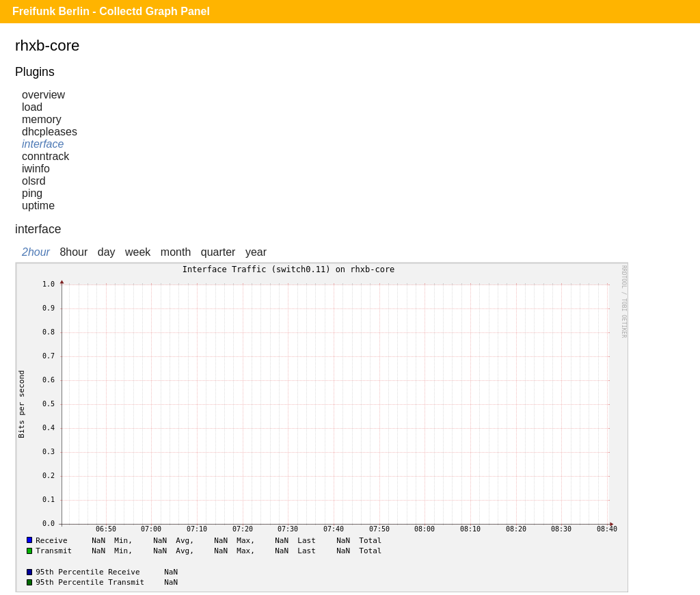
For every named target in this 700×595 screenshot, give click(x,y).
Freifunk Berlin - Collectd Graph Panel (111, 11)
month (176, 252)
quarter (218, 252)
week (138, 252)
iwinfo (36, 169)
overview (43, 95)
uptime (38, 206)
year (256, 252)
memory (42, 119)
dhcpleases (50, 132)
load (32, 107)
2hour (36, 252)
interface (43, 144)
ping (32, 193)
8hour (73, 252)
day (107, 252)
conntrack (45, 156)
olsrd (34, 181)
